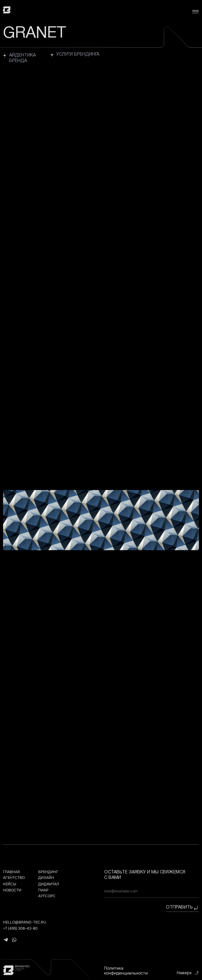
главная (11, 872)
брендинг (48, 872)
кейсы (10, 884)
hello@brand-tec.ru (25, 922)
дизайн (46, 878)
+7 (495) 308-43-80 (20, 928)
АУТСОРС (47, 896)
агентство (14, 878)
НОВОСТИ (12, 890)
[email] (152, 891)
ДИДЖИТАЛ (49, 884)
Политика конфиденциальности (126, 971)
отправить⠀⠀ (182, 907)
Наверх (184, 973)
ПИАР (43, 890)
